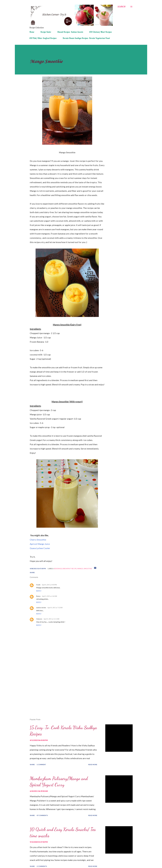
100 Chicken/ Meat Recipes (100, 32)
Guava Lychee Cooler (40, 548)
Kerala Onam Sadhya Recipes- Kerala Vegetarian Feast (86, 38)
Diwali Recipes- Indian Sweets (70, 32)
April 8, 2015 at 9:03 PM (49, 585)
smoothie (88, 569)
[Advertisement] (64, 692)
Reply (39, 591)
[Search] (121, 7)
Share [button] (32, 572)
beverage (58, 569)
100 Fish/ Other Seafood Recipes (43, 38)
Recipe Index (46, 32)
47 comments (42, 815)
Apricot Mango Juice (40, 544)
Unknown (39, 619)
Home (32, 32)
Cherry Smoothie (38, 540)
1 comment (41, 765)
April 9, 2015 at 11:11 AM (51, 619)
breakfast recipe (70, 569)
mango (80, 569)
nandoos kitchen (41, 608)
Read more (93, 765)
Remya (38, 596)
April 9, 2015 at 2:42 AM (49, 596)
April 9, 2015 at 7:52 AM (55, 608)
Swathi (38, 585)
